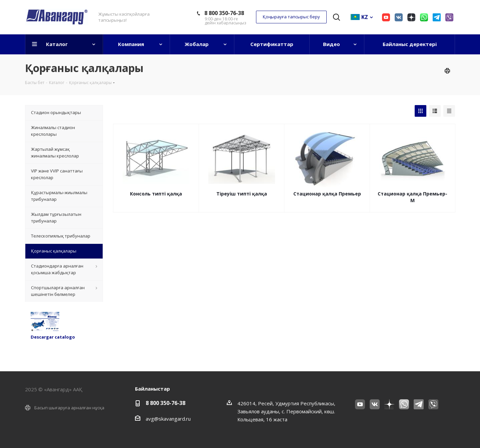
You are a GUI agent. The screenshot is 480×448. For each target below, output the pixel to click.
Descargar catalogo (53, 337)
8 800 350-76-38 (224, 13)
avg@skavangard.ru (168, 419)
